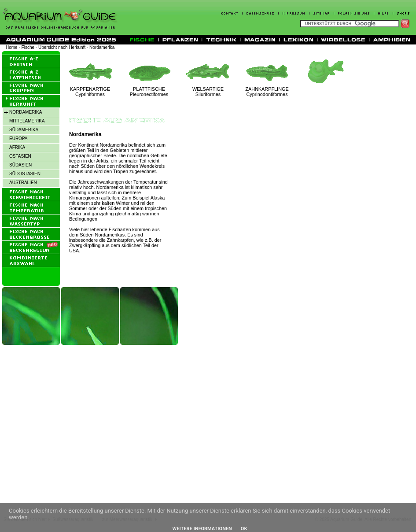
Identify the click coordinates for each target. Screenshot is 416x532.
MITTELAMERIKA (27, 121)
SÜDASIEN (20, 165)
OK (244, 529)
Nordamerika (102, 47)
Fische (28, 47)
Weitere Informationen (202, 529)
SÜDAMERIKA (24, 130)
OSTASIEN (20, 156)
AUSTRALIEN (23, 183)
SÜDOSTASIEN (25, 174)
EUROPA (18, 139)
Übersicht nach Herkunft (62, 47)
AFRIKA (17, 147)
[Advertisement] (83, 434)
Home (12, 47)
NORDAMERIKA (26, 112)
